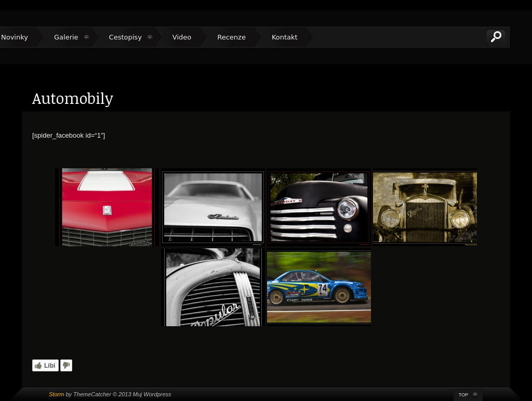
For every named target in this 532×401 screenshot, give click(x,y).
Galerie (66, 37)
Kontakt (285, 37)
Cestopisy (125, 37)
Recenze (231, 37)
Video (182, 37)
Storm (56, 394)
